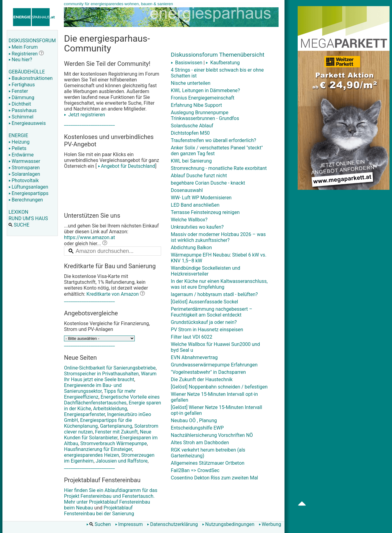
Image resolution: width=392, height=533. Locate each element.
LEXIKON (18, 212)
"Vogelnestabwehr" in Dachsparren (208, 372)
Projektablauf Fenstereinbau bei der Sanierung (99, 511)
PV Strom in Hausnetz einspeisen (207, 330)
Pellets (17, 148)
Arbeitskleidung (110, 409)
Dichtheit (20, 104)
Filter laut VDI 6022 (192, 337)
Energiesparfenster (85, 414)
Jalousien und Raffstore (122, 461)
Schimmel (21, 117)
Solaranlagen (24, 174)
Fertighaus (22, 85)
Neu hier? (20, 60)
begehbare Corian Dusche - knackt (208, 183)
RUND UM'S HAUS (28, 218)
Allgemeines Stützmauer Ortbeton (208, 463)
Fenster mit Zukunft (116, 432)
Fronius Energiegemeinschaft (203, 98)
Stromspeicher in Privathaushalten (101, 374)
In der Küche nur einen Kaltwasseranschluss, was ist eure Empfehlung (219, 284)
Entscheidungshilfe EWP (197, 428)
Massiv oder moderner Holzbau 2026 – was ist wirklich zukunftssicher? (218, 237)
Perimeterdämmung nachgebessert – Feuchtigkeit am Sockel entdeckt (212, 312)
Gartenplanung (116, 426)
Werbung (270, 524)
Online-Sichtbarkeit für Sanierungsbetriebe (110, 368)
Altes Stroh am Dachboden (200, 443)
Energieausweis (27, 123)
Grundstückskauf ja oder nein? (204, 322)
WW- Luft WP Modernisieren (201, 198)
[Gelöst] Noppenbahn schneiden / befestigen (219, 387)
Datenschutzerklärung (172, 524)
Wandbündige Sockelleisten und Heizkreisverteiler (206, 271)
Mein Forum (23, 47)
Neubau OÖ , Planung (194, 420)
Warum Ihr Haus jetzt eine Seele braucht (110, 377)
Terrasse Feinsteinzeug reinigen (205, 212)
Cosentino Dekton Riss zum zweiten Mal (215, 478)
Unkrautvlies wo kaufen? (197, 227)
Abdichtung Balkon (191, 248)
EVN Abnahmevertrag (194, 357)
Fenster (18, 91)
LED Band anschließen (195, 205)
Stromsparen (24, 168)
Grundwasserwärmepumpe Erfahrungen (214, 365)
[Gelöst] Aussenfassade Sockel (205, 302)
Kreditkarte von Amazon (113, 294)
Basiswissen (187, 63)
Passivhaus (23, 110)
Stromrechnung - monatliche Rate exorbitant (219, 168)
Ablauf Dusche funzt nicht (199, 176)
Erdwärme (21, 155)
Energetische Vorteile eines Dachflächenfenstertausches (112, 400)
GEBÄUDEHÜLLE (27, 72)
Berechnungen (26, 200)
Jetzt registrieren (85, 115)
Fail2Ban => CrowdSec (195, 470)
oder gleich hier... (86, 244)
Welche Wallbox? (189, 220)
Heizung (19, 142)
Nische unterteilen (191, 83)
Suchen (99, 524)
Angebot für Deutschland (126, 166)
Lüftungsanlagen (28, 187)
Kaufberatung (223, 63)
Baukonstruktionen (31, 78)
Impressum (129, 524)
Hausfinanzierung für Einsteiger (98, 449)
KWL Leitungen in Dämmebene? (205, 90)
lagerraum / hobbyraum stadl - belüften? (214, 294)
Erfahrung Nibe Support (196, 105)
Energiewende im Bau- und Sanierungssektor (93, 388)
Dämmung (21, 98)
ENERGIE (18, 135)
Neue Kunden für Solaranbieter (108, 435)
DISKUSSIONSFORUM (32, 41)
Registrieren (23, 54)
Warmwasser (24, 161)
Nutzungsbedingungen (228, 524)
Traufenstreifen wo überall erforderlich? (214, 140)
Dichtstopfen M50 (190, 133)
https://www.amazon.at (90, 237)
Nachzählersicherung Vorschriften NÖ (212, 435)
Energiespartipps (28, 193)
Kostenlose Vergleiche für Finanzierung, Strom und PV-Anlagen (107, 326)
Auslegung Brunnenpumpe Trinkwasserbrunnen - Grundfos (205, 115)
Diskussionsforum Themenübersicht (218, 55)
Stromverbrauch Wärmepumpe (113, 443)
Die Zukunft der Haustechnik (202, 379)
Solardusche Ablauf (192, 126)
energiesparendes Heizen (92, 455)
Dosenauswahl (187, 190)
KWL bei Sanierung (191, 161)
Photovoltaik (24, 180)
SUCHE (19, 225)
